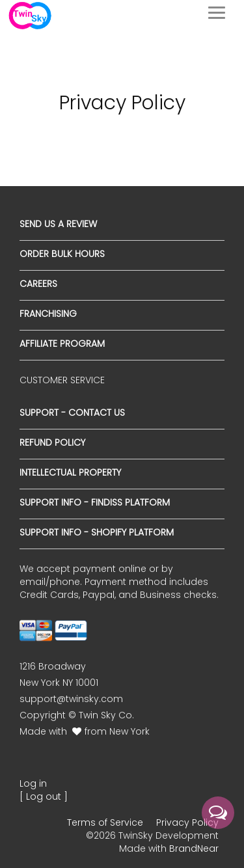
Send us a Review (58, 224)
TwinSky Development (169, 835)
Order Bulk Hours (62, 254)
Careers (38, 284)
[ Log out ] (44, 796)
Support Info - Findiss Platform (95, 502)
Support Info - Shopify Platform (97, 532)
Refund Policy (52, 442)
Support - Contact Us (72, 413)
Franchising (48, 314)
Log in (33, 783)
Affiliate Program (62, 344)
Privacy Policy (187, 822)
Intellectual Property (70, 472)
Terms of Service (105, 822)
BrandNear (194, 848)
